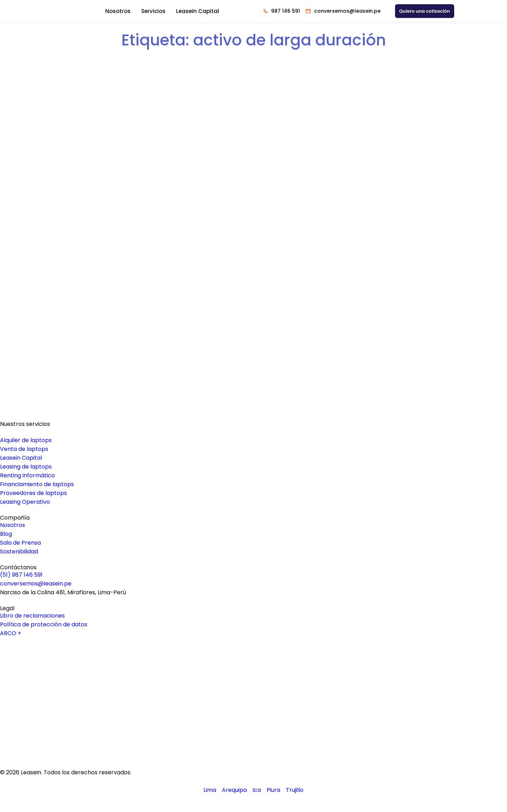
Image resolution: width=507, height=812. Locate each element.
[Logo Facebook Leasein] (254, 707)
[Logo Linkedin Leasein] (254, 680)
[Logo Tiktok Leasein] (254, 735)
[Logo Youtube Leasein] (254, 693)
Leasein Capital (198, 11)
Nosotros (118, 11)
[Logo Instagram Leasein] (254, 721)
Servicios (153, 11)
